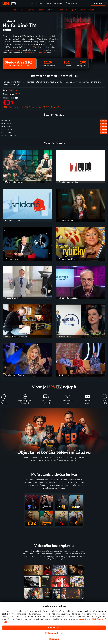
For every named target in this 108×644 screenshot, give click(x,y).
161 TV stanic (16, 50)
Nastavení (54, 639)
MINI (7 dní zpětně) (12, 107)
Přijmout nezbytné (54, 633)
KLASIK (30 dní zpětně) (32, 107)
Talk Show (13, 90)
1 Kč (33, 47)
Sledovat (104, 121)
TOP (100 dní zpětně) (53, 107)
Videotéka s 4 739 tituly (34, 53)
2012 (17, 94)
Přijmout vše (54, 628)
